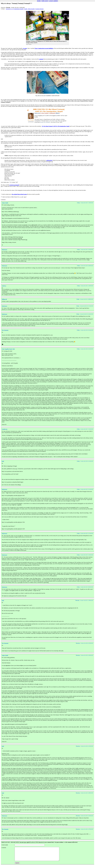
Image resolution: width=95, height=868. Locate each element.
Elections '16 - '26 (10, 9)
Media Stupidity (31, 9)
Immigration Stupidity (19, 9)
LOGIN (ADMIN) (53, 1)
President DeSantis (39, 9)
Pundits (26, 9)
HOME (39, 1)
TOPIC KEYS (45, 1)
